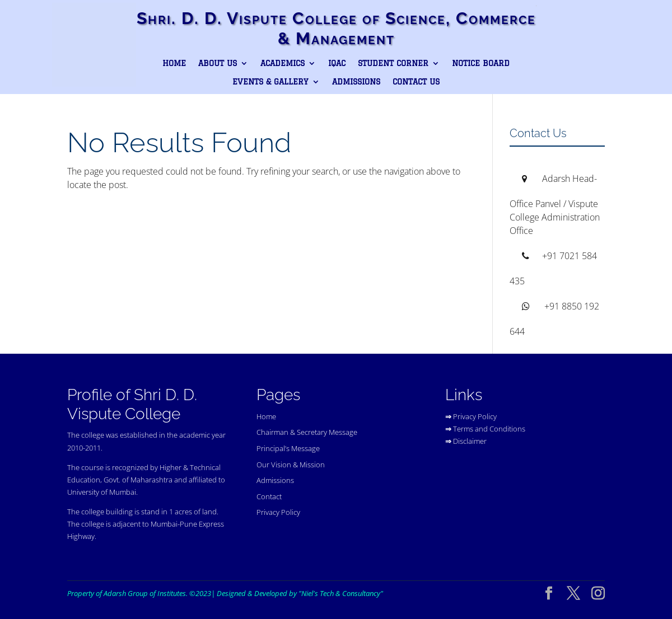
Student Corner (393, 63)
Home (174, 63)
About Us (218, 63)
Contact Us (416, 82)
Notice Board (481, 63)
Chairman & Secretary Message (307, 432)
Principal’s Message (288, 448)
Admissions (356, 82)
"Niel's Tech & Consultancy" (341, 593)
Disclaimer (470, 441)
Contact (269, 496)
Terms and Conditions (489, 429)
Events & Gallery (270, 82)
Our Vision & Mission (291, 465)
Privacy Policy (278, 512)
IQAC (337, 63)
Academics (283, 63)
